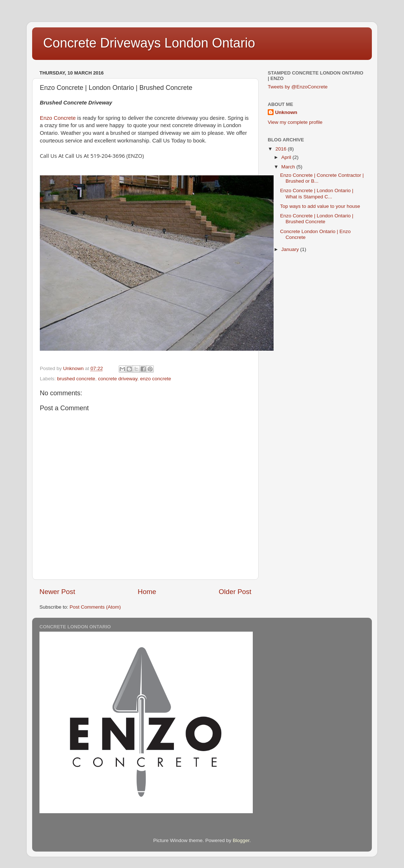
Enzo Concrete (58, 118)
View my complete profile (295, 122)
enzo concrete (155, 379)
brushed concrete (76, 379)
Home (147, 592)
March (289, 167)
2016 (282, 149)
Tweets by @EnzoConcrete (298, 87)
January (291, 249)
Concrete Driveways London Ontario (149, 43)
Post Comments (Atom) (95, 607)
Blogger (241, 840)
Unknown (286, 112)
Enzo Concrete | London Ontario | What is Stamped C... (317, 193)
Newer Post (57, 592)
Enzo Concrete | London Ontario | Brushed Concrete (317, 219)
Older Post (235, 592)
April (287, 157)
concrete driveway (118, 379)
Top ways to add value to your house (320, 206)
